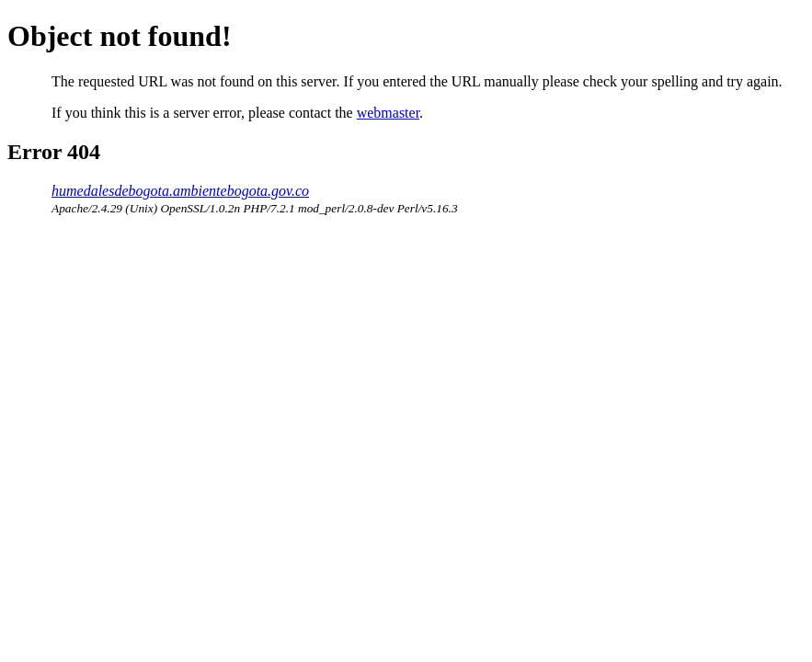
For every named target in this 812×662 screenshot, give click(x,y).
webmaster (388, 113)
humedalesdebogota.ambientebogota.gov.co (180, 191)
